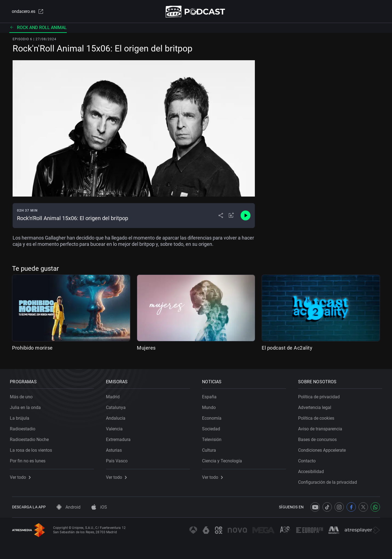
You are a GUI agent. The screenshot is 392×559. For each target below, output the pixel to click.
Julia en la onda (28, 406)
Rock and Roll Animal (38, 29)
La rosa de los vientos (33, 448)
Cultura (211, 448)
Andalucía (118, 416)
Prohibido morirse (32, 349)
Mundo (211, 406)
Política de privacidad (321, 395)
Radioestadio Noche (31, 438)
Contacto (309, 459)
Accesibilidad (313, 470)
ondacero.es (25, 12)
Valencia (116, 427)
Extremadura (120, 438)
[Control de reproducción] (246, 217)
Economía (214, 416)
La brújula (22, 416)
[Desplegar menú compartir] (221, 217)
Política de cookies (318, 416)
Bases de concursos (320, 438)
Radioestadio (25, 427)
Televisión (214, 438)
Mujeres (146, 349)
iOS (99, 507)
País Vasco (119, 459)
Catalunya (118, 406)
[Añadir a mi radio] (231, 217)
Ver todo (22, 475)
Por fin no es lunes (30, 459)
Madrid (115, 395)
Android (69, 507)
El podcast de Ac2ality (287, 349)
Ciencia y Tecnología (224, 459)
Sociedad (213, 427)
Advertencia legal (317, 406)
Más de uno (23, 395)
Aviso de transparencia (322, 427)
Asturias (116, 448)
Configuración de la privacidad (330, 480)
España (211, 395)
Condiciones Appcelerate (324, 448)
